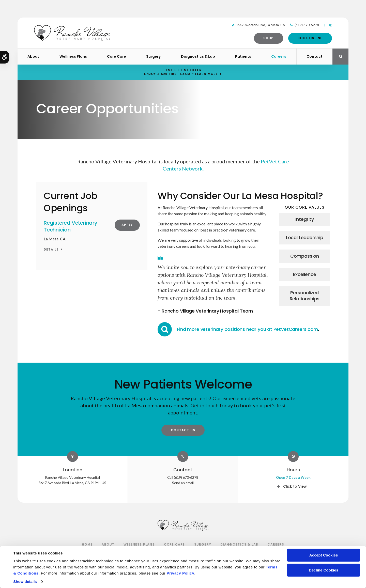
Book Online (308, 38)
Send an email (183, 483)
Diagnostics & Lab (198, 56)
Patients (243, 56)
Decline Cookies (324, 570)
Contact (315, 56)
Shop (267, 38)
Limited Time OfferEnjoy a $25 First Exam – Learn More (181, 72)
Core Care (117, 56)
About (33, 56)
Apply (127, 225)
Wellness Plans (73, 56)
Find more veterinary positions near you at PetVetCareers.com (247, 329)
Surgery (153, 56)
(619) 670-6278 (305, 25)
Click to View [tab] (295, 486)
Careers (279, 56)
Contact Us (183, 430)
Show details (25, 582)
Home (87, 544)
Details (51, 250)
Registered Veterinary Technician (71, 226)
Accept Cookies (324, 555)
